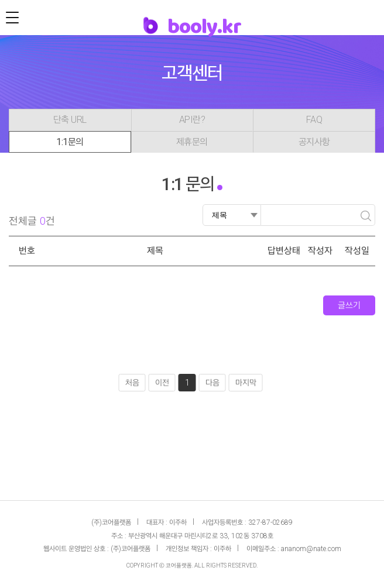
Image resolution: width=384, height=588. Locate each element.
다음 (212, 383)
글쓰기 (349, 305)
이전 (162, 383)
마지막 (246, 383)
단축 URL (70, 120)
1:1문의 (70, 142)
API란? (192, 120)
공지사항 (314, 142)
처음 (132, 383)
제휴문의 (192, 142)
